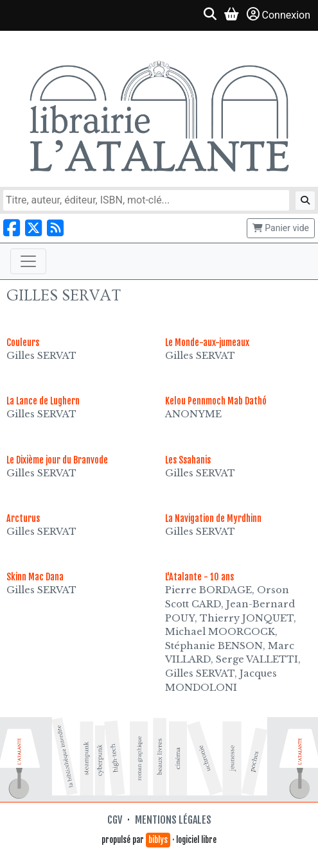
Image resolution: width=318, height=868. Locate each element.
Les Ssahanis (188, 460)
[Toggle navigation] (28, 261)
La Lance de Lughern (43, 401)
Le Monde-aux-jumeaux (207, 343)
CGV (115, 820)
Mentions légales (173, 820)
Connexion (278, 14)
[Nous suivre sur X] (33, 228)
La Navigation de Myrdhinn (213, 518)
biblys (158, 840)
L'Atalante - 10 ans (199, 577)
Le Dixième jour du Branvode (57, 460)
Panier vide (281, 228)
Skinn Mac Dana (35, 577)
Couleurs (23, 343)
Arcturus (23, 518)
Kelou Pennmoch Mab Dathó (216, 401)
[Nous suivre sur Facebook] (12, 228)
